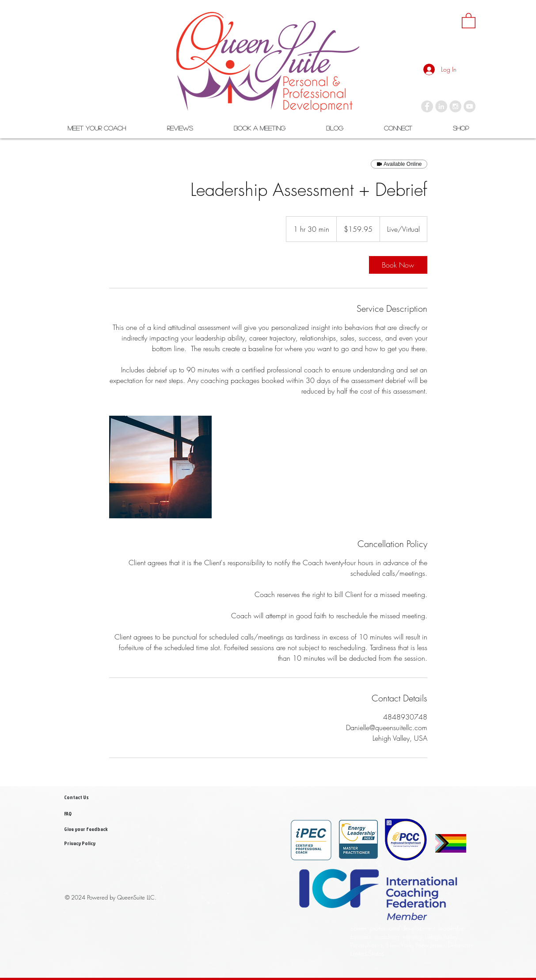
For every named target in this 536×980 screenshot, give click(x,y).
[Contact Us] (85, 797)
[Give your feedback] (92, 829)
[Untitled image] (160, 467)
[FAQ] (89, 814)
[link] (469, 20)
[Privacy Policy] (92, 843)
